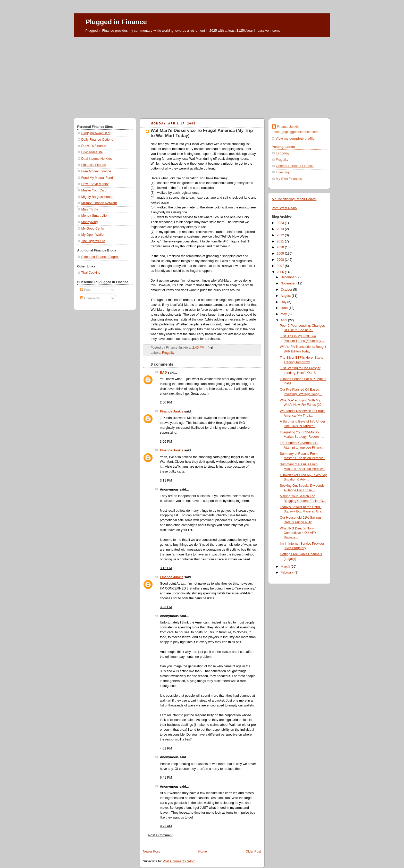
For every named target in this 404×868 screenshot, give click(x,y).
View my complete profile (295, 139)
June (285, 308)
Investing (282, 172)
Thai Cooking (91, 273)
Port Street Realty (285, 208)
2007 (281, 266)
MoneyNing (90, 222)
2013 (281, 229)
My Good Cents (93, 229)
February (288, 572)
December (289, 277)
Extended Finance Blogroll (100, 257)
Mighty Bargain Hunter (98, 197)
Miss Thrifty (90, 209)
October (287, 290)
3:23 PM (166, 607)
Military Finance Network (99, 203)
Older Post (253, 852)
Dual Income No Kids (97, 159)
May (284, 314)
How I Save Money (95, 184)
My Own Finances (289, 179)
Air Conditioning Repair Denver (294, 199)
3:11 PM (166, 481)
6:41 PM (166, 778)
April (284, 320)
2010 (281, 247)
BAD (163, 373)
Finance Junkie (172, 411)
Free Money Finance (96, 171)
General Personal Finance (295, 166)
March (286, 567)
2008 (281, 260)
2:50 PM (166, 402)
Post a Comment (161, 835)
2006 (281, 272)
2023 (281, 223)
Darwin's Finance (94, 146)
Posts (86, 290)
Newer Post (151, 852)
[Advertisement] (202, 76)
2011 (281, 241)
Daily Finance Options (97, 140)
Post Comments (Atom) (180, 861)
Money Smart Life (94, 216)
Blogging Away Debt (96, 133)
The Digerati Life (93, 241)
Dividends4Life (92, 152)
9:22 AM (166, 826)
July (284, 302)
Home (203, 852)
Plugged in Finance (116, 22)
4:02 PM (166, 748)
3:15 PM (166, 568)
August (286, 296)
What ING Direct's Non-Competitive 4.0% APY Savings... (298, 533)
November (289, 283)
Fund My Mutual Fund (97, 178)
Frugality (168, 353)
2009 (281, 254)
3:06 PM (166, 442)
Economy (283, 153)
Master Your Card (94, 190)
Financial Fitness (94, 165)
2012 (281, 235)
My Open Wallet (93, 235)
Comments (90, 298)
